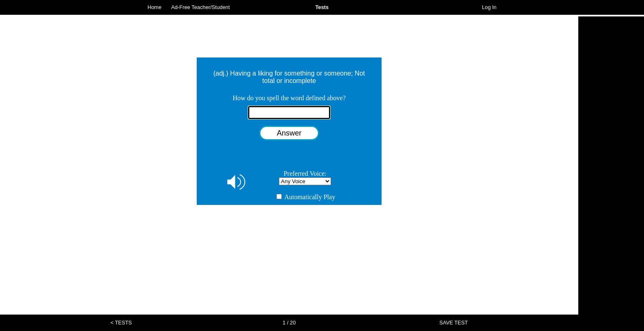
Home (154, 7)
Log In (489, 7)
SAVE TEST (454, 323)
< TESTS (121, 323)
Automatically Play (306, 197)
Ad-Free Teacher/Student (201, 7)
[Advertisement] (611, 140)
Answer (289, 133)
